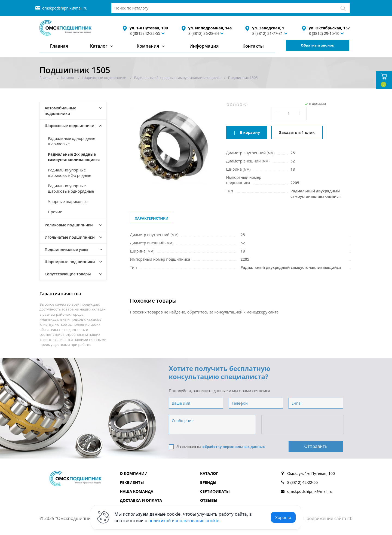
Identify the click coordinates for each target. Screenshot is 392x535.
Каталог (99, 46)
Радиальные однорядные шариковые (72, 141)
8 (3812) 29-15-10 (324, 33)
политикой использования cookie (184, 521)
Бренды (208, 482)
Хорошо (283, 517)
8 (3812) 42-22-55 (145, 33)
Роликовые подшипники (69, 225)
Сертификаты (215, 491)
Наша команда (137, 491)
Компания (148, 46)
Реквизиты (132, 482)
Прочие (55, 212)
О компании (134, 473)
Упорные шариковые (68, 202)
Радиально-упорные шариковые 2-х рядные (70, 173)
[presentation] (303, 425)
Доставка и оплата (141, 500)
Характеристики (151, 218)
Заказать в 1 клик (297, 132)
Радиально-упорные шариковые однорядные (71, 188)
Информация (204, 46)
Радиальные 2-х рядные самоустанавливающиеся (74, 157)
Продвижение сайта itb (328, 518)
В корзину (250, 132)
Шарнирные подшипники (70, 262)
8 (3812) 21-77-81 (267, 33)
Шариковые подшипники (70, 126)
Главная (59, 46)
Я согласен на (217, 447)
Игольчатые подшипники (70, 237)
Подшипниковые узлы (66, 249)
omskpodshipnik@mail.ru (65, 8)
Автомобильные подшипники (60, 111)
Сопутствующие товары (68, 274)
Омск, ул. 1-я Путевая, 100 (311, 473)
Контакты (253, 46)
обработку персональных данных (233, 447)
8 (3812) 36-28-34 (204, 33)
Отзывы (209, 500)
